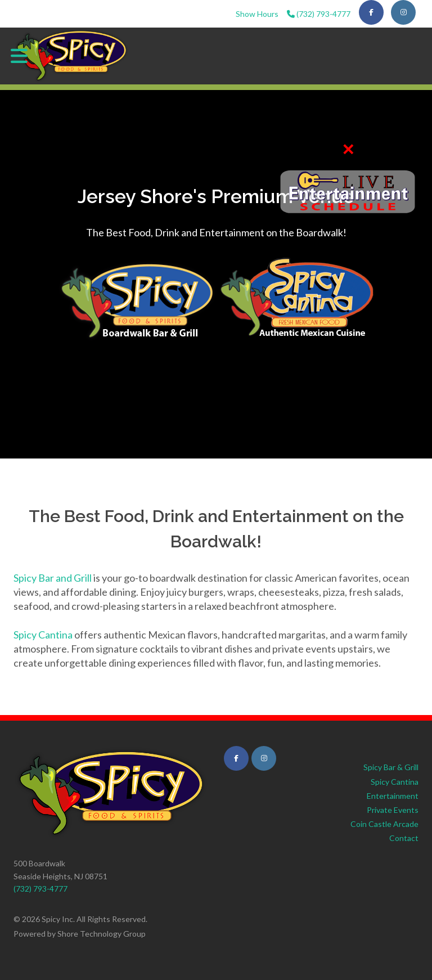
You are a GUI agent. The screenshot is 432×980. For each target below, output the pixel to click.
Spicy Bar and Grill (53, 578)
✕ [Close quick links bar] (348, 149)
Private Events (393, 810)
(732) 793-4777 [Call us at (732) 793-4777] (319, 14)
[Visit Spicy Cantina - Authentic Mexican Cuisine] (296, 298)
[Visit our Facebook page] (371, 12)
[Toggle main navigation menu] (19, 55)
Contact (404, 838)
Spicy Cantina (43, 635)
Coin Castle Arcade (384, 824)
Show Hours (257, 14)
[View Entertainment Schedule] (348, 193)
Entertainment (393, 796)
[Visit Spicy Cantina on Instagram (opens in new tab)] (264, 758)
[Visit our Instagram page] (403, 12)
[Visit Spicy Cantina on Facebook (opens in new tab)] (236, 758)
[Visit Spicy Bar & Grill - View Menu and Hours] (137, 298)
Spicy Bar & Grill (391, 767)
